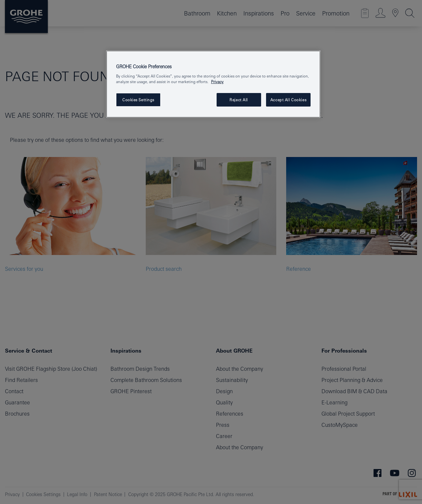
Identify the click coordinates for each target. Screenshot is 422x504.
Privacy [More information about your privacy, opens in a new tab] (217, 82)
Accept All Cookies (288, 100)
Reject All (239, 100)
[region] (213, 84)
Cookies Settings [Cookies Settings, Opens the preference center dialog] (138, 100)
